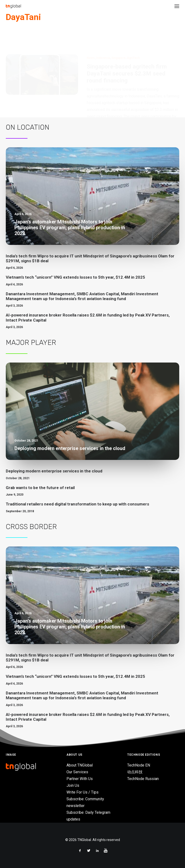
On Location (28, 127)
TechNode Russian (143, 779)
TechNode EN (139, 765)
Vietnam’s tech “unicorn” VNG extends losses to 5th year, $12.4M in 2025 (75, 277)
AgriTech (133, 35)
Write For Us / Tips (83, 792)
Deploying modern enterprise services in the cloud (54, 471)
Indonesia (103, 35)
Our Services (77, 772)
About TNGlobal (80, 765)
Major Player (31, 343)
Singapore (118, 35)
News (91, 35)
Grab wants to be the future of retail (40, 488)
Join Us (73, 785)
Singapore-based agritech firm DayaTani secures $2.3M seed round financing (127, 50)
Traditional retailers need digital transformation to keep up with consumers (77, 504)
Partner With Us (80, 779)
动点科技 (135, 772)
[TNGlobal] (13, 6)
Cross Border (31, 527)
